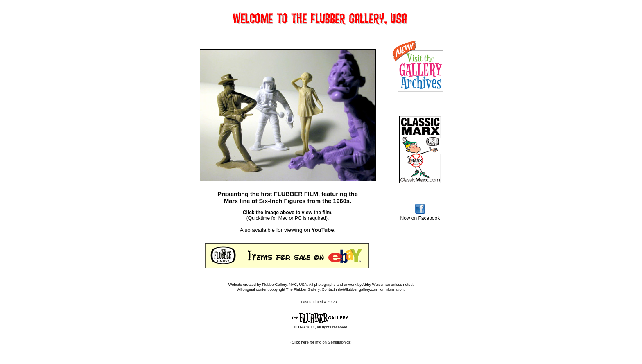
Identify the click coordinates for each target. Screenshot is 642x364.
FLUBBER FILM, (297, 194)
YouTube (323, 230)
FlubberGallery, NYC (279, 285)
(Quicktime (258, 218)
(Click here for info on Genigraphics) (321, 342)
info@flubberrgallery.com (357, 289)
